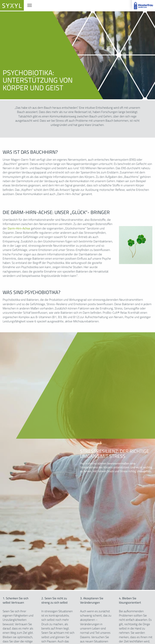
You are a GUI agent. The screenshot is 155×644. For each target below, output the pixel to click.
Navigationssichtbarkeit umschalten (30, 5)
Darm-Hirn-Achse (19, 228)
